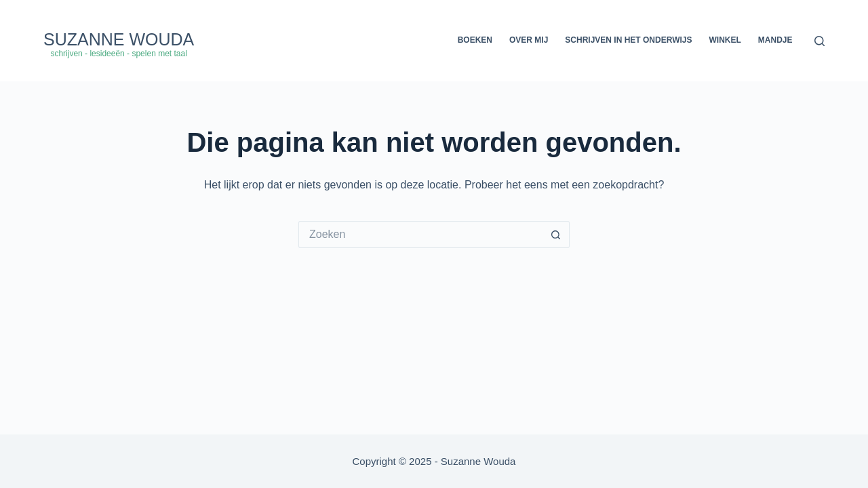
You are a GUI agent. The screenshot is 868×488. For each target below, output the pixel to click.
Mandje (775, 40)
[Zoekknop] (556, 235)
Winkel (725, 40)
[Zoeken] (820, 41)
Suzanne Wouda (119, 39)
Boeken (475, 40)
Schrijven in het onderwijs (628, 40)
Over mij (529, 40)
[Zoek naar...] (420, 235)
